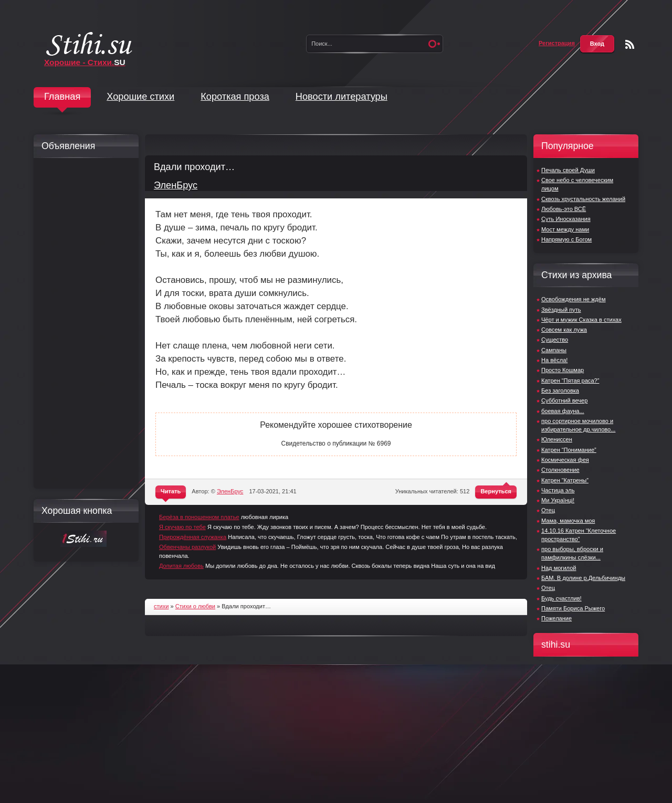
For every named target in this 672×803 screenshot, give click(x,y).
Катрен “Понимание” (569, 450)
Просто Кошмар (563, 370)
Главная (62, 97)
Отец (548, 510)
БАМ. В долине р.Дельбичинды (583, 578)
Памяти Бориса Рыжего (573, 608)
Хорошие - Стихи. (85, 62)
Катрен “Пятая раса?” (570, 381)
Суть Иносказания (566, 219)
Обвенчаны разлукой (187, 547)
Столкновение (560, 470)
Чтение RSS (630, 44)
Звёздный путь (561, 310)
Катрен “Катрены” (565, 480)
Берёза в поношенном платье (199, 517)
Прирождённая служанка (193, 537)
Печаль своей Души (568, 170)
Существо (555, 340)
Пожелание (556, 618)
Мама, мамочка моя (568, 521)
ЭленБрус (176, 185)
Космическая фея (565, 460)
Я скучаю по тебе (182, 527)
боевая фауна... (563, 411)
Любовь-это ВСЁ (564, 209)
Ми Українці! (558, 500)
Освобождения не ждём (574, 299)
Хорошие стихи (140, 97)
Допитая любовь (181, 566)
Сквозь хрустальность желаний (583, 199)
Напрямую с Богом (566, 239)
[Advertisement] (83, 323)
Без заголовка (560, 390)
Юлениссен (557, 439)
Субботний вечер (564, 400)
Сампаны (554, 350)
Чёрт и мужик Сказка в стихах (581, 320)
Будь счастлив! (561, 598)
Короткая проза (235, 97)
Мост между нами (565, 229)
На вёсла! (554, 360)
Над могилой (559, 568)
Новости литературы (342, 97)
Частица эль (558, 490)
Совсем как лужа (564, 330)
